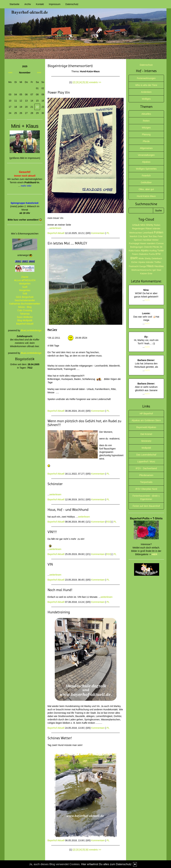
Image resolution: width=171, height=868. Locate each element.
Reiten (146, 121)
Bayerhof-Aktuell (25, 324)
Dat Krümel (146, 434)
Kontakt (40, 4)
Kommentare (98, 233)
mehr (147, 300)
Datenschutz (72, 4)
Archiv (28, 4)
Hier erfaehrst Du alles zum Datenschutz (106, 864)
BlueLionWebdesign (31, 330)
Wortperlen (25, 284)
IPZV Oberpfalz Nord (146, 489)
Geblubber (146, 182)
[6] (87, 82)
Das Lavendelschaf (146, 455)
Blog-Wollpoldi (25, 320)
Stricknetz (146, 441)
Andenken (146, 92)
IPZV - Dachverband (146, 468)
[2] (74, 82)
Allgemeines (146, 148)
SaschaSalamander (25, 300)
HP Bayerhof (146, 414)
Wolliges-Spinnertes (146, 169)
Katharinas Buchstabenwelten (25, 304)
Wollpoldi (146, 448)
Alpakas (146, 162)
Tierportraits (146, 482)
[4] (80, 82)
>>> (39, 73)
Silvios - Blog (25, 307)
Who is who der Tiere (146, 85)
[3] (77, 82)
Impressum (55, 4)
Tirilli (25, 294)
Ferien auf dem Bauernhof (146, 506)
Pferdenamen (146, 475)
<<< (10, 73)
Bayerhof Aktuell (56, 233)
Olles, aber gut (146, 189)
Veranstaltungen (146, 155)
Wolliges (146, 99)
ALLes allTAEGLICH (25, 280)
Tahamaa (25, 314)
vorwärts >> (95, 82)
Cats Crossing (25, 310)
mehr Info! (26, 186)
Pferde (146, 141)
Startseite (14, 4)
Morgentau (25, 290)
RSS (108, 522)
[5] (84, 82)
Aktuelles (146, 114)
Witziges (146, 128)
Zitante (25, 277)
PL (108, 233)
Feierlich (146, 176)
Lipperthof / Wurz (146, 462)
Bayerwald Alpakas (146, 427)
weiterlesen (55, 228)
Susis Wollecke (25, 317)
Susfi (25, 287)
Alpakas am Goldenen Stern (146, 420)
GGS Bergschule (25, 297)
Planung (146, 134)
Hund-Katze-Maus (146, 196)
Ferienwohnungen (146, 78)
